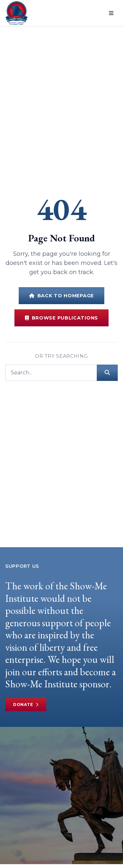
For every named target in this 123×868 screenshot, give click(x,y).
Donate (26, 705)
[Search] (51, 373)
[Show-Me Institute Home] (17, 13)
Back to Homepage (61, 296)
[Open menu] (111, 13)
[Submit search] (107, 373)
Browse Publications (61, 318)
